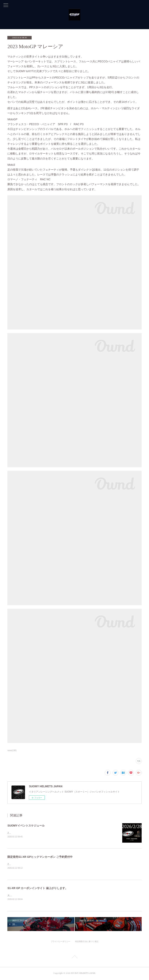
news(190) (12, 750)
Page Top (74, 958)
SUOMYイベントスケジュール (26, 826)
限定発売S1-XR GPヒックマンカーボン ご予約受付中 (40, 857)
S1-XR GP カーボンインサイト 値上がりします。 (38, 888)
